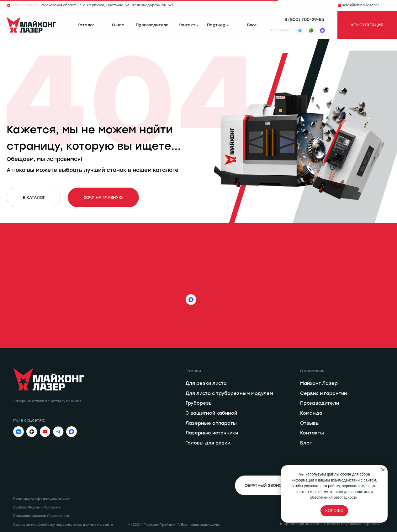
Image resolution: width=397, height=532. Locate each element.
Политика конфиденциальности (42, 499)
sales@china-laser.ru (360, 5)
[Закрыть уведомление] (383, 470)
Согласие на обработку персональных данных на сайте (63, 525)
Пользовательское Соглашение (41, 516)
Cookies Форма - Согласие (37, 507)
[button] (367, 25)
